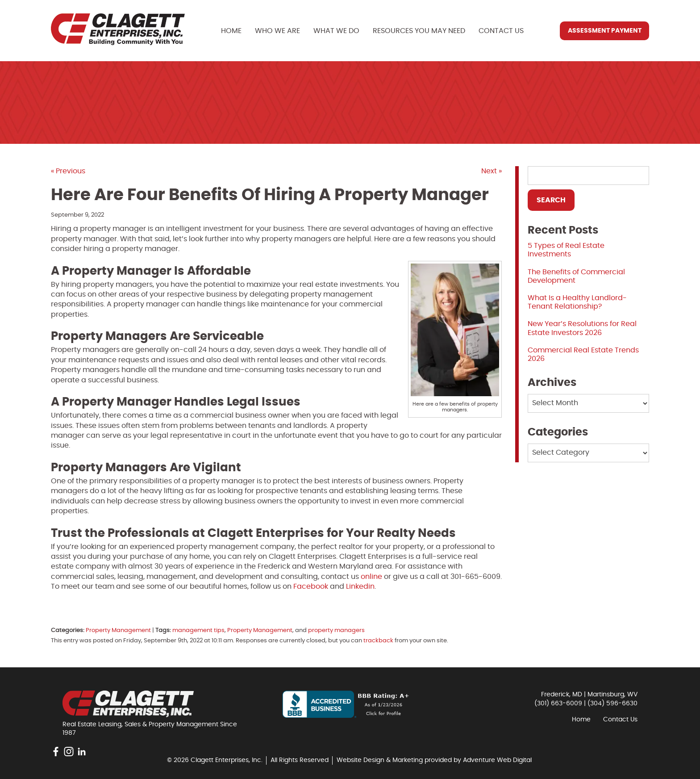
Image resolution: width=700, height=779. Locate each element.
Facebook (311, 586)
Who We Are (277, 31)
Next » (492, 171)
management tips (198, 630)
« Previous (68, 171)
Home (231, 31)
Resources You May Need (419, 31)
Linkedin (360, 586)
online (371, 577)
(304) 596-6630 (612, 704)
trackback (378, 641)
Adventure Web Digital (497, 760)
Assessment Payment (605, 31)
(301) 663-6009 (558, 704)
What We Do (336, 31)
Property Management (118, 630)
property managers (336, 630)
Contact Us (501, 31)
